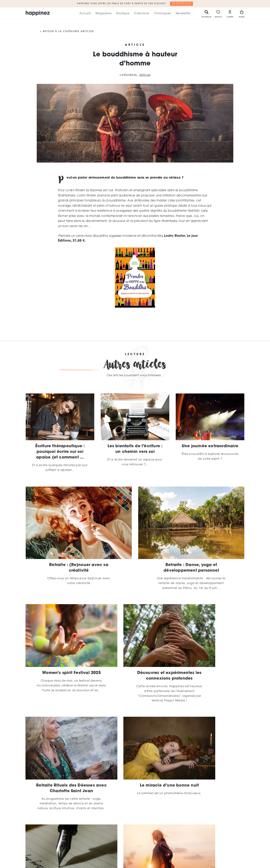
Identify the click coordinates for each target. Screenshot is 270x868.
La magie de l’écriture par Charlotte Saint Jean (135, 762)
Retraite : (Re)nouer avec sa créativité (79, 568)
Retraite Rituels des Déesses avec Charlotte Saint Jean (210, 660)
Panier (242, 14)
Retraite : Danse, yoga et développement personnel (191, 568)
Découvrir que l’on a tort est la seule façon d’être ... (210, 762)
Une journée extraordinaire (210, 446)
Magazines (104, 14)
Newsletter (183, 14)
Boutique (123, 14)
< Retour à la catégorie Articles (67, 32)
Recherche (207, 14)
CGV (196, 845)
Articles (145, 75)
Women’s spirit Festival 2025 (60, 657)
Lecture (135, 355)
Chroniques (162, 14)
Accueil (85, 14)
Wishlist (218, 14)
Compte (230, 14)
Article (135, 45)
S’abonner (142, 14)
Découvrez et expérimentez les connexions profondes (135, 660)
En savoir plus (182, 4)
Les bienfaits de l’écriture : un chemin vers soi (135, 449)
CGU (185, 845)
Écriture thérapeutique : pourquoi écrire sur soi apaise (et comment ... (60, 452)
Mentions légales (165, 845)
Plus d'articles (135, 805)
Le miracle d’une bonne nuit (60, 762)
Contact (210, 845)
